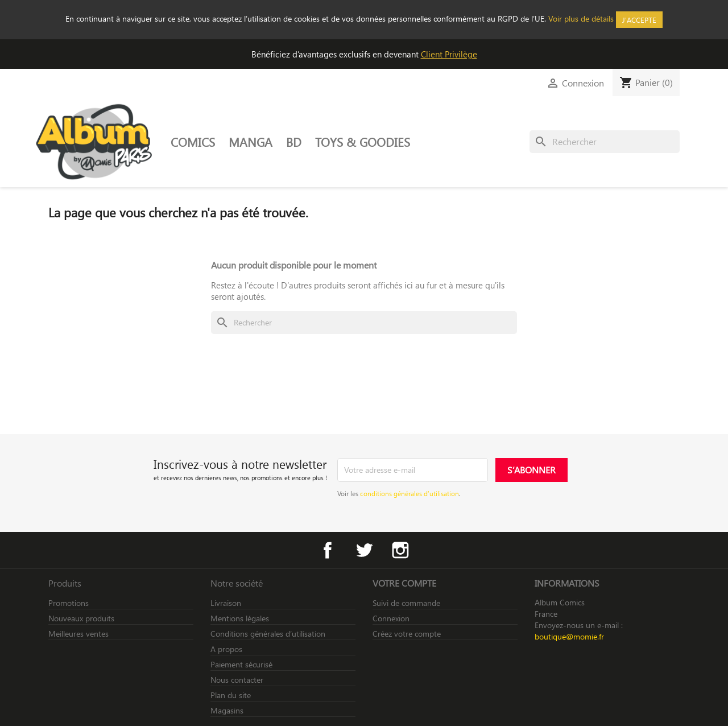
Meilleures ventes (78, 634)
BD (294, 142)
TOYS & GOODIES (363, 142)
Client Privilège (449, 54)
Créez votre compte (407, 634)
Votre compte (404, 583)
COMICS (193, 142)
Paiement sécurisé (241, 664)
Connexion (391, 618)
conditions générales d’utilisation (409, 493)
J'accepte (639, 20)
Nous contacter (237, 680)
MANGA (251, 142)
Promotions (69, 603)
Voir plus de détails (581, 18)
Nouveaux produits (81, 618)
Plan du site (231, 695)
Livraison (226, 603)
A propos (226, 649)
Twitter (364, 550)
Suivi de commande (406, 603)
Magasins (227, 710)
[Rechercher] (605, 142)
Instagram (400, 550)
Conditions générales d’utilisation (268, 634)
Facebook (328, 550)
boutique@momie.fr (569, 636)
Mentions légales (240, 618)
